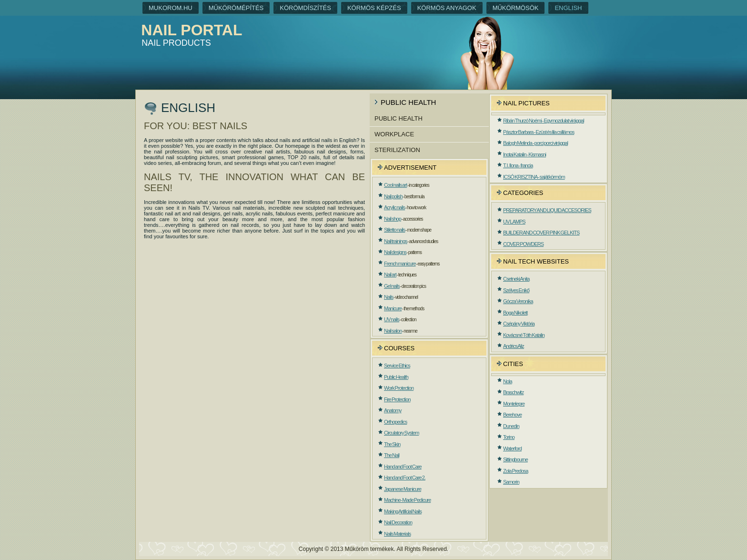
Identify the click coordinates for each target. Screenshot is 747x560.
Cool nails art (395, 185)
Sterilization (397, 150)
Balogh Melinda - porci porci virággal (535, 143)
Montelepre (514, 404)
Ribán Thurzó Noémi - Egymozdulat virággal (544, 121)
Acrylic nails (394, 207)
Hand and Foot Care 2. (405, 478)
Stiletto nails (394, 230)
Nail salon (393, 331)
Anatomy (393, 410)
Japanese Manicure (403, 489)
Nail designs (395, 252)
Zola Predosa (515, 471)
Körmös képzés (374, 8)
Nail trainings (396, 241)
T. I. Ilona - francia (518, 165)
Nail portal (192, 30)
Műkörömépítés (236, 8)
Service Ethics (397, 366)
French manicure (400, 264)
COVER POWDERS (523, 244)
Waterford (512, 448)
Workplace (394, 134)
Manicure (393, 308)
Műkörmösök (516, 8)
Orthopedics (395, 422)
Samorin (511, 482)
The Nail (392, 455)
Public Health (399, 118)
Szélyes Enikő (516, 290)
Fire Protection (397, 399)
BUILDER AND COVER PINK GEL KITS (541, 233)
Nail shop (393, 219)
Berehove (512, 415)
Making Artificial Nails (403, 511)
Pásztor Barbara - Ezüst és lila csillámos (539, 132)
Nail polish (393, 196)
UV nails (392, 319)
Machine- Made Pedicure (407, 500)
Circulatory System (401, 433)
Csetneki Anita (516, 279)
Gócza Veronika (518, 301)
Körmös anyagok (447, 8)
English (568, 8)
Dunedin (511, 426)
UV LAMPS (514, 222)
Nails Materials (397, 534)
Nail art (390, 275)
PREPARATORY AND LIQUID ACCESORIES (547, 210)
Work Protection (399, 388)
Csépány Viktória (519, 324)
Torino (509, 437)
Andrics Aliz (514, 346)
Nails (389, 297)
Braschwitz (513, 392)
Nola (508, 381)
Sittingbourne (515, 459)
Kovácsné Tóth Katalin (524, 335)
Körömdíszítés (305, 8)
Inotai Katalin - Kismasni (525, 154)
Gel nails (392, 286)
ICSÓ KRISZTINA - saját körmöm (534, 177)
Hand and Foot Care (403, 467)
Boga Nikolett (515, 313)
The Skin (392, 444)
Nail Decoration (398, 522)
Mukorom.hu (171, 8)
